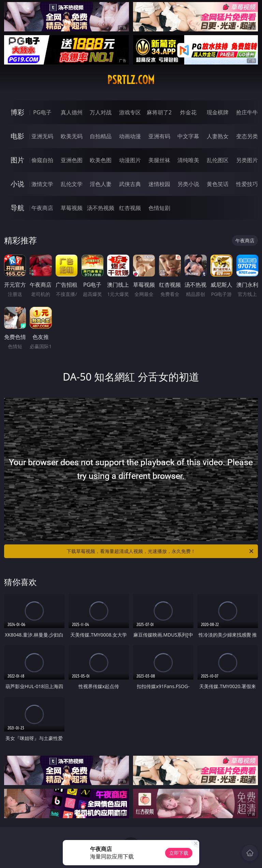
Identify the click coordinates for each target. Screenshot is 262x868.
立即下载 (179, 853)
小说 (17, 184)
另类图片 (247, 160)
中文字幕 (188, 136)
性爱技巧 (247, 184)
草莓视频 (72, 208)
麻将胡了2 (159, 112)
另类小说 (188, 184)
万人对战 (101, 112)
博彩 (17, 112)
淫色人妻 (101, 184)
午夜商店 (42, 208)
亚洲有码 (159, 136)
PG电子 (42, 112)
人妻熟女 (218, 136)
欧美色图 (101, 160)
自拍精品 (101, 136)
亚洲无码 (42, 136)
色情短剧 (159, 208)
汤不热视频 (101, 208)
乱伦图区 (218, 160)
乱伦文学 (72, 184)
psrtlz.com (131, 80)
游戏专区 (130, 112)
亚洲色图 (72, 160)
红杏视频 (130, 208)
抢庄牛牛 (247, 112)
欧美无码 (72, 136)
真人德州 (72, 112)
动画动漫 (130, 136)
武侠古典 (130, 184)
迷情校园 (159, 184)
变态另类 (247, 136)
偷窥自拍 (42, 160)
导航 (17, 208)
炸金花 (188, 112)
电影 (17, 136)
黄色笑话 (218, 184)
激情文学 (42, 184)
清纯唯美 (188, 160)
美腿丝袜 (159, 160)
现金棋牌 (218, 112)
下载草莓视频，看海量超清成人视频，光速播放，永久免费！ (161, 551)
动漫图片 (130, 160)
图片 (17, 160)
